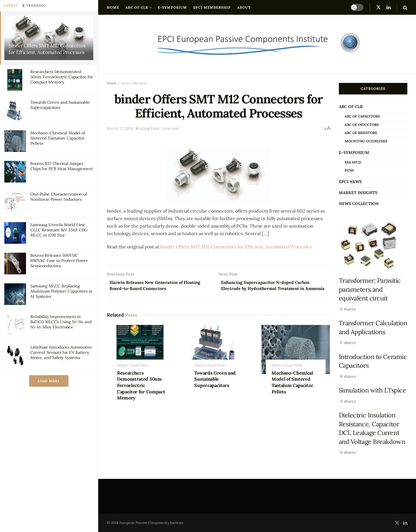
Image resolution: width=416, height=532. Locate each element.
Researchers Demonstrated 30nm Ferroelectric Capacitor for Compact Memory (62, 77)
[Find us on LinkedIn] (389, 7)
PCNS (349, 170)
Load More (49, 381)
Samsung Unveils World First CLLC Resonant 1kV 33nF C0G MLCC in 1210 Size (59, 230)
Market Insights (358, 193)
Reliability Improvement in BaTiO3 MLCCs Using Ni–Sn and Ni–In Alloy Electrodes (61, 322)
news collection (134, 83)
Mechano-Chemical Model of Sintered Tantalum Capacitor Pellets (58, 138)
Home (113, 7)
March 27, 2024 (120, 128)
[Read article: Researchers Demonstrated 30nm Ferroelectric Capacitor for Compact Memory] (141, 358)
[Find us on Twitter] (378, 7)
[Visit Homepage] (257, 44)
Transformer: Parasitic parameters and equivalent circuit (370, 289)
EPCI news (350, 182)
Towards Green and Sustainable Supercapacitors (215, 387)
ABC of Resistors (361, 133)
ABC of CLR (137, 7)
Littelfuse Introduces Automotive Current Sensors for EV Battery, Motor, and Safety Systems (61, 352)
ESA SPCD (353, 162)
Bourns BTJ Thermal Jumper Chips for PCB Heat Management (62, 166)
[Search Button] (405, 8)
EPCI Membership (212, 7)
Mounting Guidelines (366, 141)
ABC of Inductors (362, 125)
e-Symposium (172, 7)
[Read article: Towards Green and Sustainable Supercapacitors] (218, 358)
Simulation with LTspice (373, 390)
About (244, 7)
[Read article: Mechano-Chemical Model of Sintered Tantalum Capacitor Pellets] (296, 358)
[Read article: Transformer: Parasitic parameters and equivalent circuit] (373, 245)
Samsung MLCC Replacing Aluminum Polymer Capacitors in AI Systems (61, 291)
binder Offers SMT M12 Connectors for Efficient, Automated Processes (47, 49)
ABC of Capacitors (362, 116)
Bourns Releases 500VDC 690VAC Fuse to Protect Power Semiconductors (59, 261)
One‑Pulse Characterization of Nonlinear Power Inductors (59, 197)
